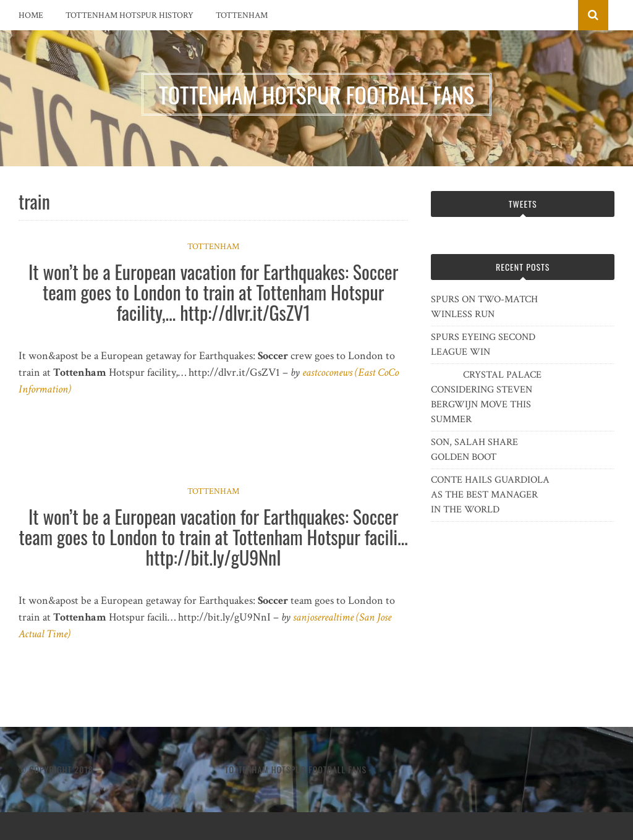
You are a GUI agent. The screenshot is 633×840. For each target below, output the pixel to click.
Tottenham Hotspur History (130, 15)
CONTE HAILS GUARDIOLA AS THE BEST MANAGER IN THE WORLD (490, 495)
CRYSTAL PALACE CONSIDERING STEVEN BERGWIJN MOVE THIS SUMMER (486, 397)
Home (31, 15)
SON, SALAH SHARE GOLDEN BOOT (474, 450)
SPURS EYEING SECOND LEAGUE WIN (483, 345)
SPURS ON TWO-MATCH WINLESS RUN (484, 307)
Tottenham (242, 15)
